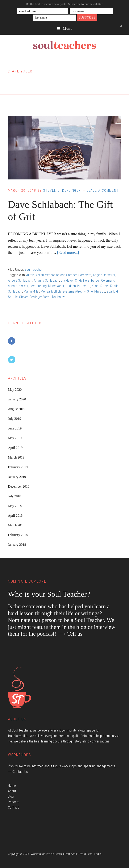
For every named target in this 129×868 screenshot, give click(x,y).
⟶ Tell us (70, 634)
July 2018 (15, 496)
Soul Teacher (34, 269)
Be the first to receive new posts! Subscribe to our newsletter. (64, 4)
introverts (84, 286)
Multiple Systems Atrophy (68, 291)
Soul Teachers (64, 45)
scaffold (112, 291)
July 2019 (15, 419)
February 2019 (18, 467)
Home (12, 786)
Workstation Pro (41, 854)
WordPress (86, 854)
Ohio (90, 291)
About (12, 791)
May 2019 (15, 438)
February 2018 (18, 535)
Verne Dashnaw (54, 297)
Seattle (13, 297)
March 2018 (16, 525)
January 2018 (17, 545)
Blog (11, 796)
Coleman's (108, 280)
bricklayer (67, 280)
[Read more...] (68, 253)
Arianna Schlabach (47, 280)
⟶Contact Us (18, 772)
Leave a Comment (103, 191)
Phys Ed (100, 291)
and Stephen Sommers (76, 275)
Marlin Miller (32, 291)
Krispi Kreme (100, 286)
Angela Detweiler (104, 275)
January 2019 (17, 477)
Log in (98, 854)
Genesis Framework (66, 854)
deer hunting (38, 286)
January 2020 (17, 399)
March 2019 (16, 457)
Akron (30, 275)
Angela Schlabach (20, 280)
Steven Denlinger (30, 297)
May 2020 (15, 390)
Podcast (14, 802)
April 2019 (15, 448)
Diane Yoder (56, 286)
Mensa (45, 291)
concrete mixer (18, 286)
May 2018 (15, 506)
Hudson (71, 286)
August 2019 (17, 409)
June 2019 (15, 428)
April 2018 (15, 516)
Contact (13, 807)
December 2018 (19, 486)
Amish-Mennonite (47, 275)
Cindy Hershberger (87, 280)
